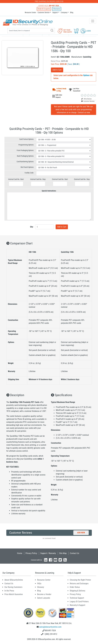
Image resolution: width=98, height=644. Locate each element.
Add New (81, 533)
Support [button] (55, 12)
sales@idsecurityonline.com (50, 627)
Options (86, 75)
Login (86, 31)
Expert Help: (49, 6)
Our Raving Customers (13, 587)
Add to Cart (57, 70)
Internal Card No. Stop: (38, 179)
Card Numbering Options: (25, 162)
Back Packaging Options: (25, 156)
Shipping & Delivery (77, 591)
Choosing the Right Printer (80, 580)
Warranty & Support (77, 605)
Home (20, 553)
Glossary (41, 587)
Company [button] (64, 12)
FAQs (39, 583)
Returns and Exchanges (79, 583)
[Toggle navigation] (93, 21)
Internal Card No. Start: (16, 179)
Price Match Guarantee (14, 594)
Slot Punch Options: (27, 167)
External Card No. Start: (60, 179)
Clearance (56, 9)
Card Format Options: (27, 139)
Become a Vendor (44, 594)
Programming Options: (26, 145)
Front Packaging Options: (25, 150)
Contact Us (75, 553)
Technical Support (77, 598)
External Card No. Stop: (82, 179)
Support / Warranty (48, 553)
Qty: (32, 227)
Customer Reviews (88, 101)
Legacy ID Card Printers (79, 602)
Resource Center (30, 12)
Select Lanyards (44, 598)
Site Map (63, 553)
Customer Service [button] (44, 12)
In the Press (9, 591)
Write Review (86, 99)
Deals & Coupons (44, 9)
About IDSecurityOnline (14, 580)
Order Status (75, 587)
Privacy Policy (31, 553)
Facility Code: (29, 173)
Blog (72, 12)
